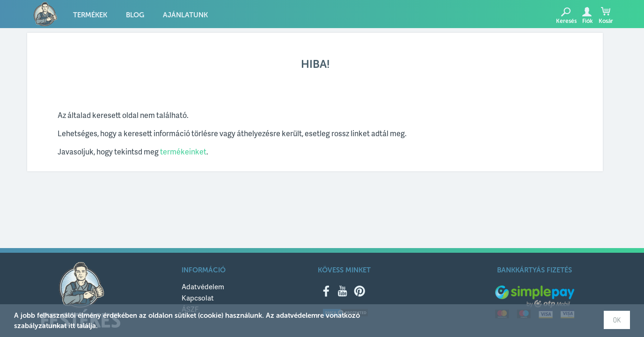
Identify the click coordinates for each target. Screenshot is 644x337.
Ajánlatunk (185, 15)
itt (72, 326)
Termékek (90, 15)
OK (617, 320)
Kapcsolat (198, 298)
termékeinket (183, 151)
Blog (135, 15)
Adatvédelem (203, 286)
